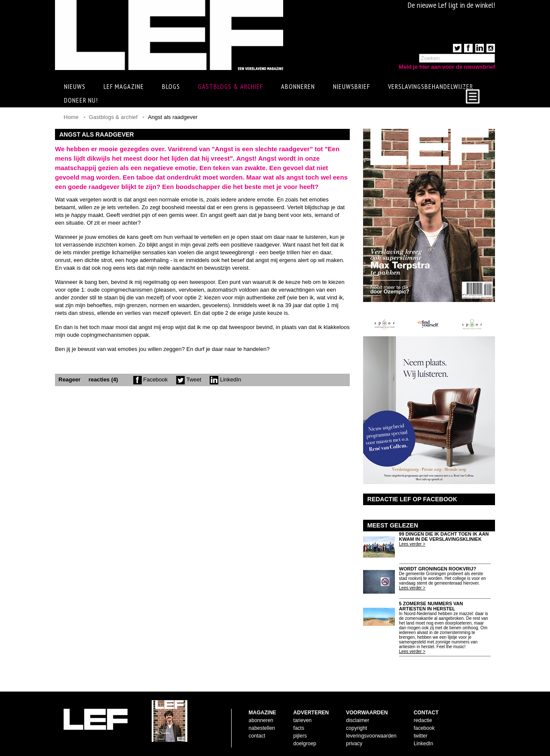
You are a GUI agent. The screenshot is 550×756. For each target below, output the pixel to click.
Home (71, 117)
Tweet (189, 380)
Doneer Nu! (81, 100)
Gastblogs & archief (231, 86)
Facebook (151, 380)
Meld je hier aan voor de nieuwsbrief (447, 67)
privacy (354, 744)
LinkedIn (225, 380)
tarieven (303, 720)
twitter (421, 736)
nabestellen (262, 728)
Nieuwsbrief (351, 86)
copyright (356, 728)
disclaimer (357, 720)
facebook (424, 728)
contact (257, 736)
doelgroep (305, 744)
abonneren (261, 720)
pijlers (300, 736)
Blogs (171, 86)
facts (299, 728)
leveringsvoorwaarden (371, 736)
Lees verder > (412, 544)
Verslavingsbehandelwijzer (431, 86)
